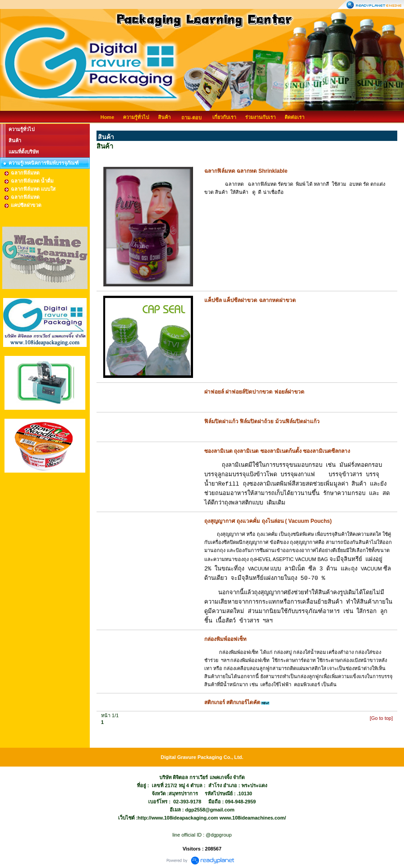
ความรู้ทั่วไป (136, 117)
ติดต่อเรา (294, 117)
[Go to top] (381, 718)
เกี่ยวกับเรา (224, 117)
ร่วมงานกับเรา (260, 117)
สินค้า (164, 117)
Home (108, 117)
